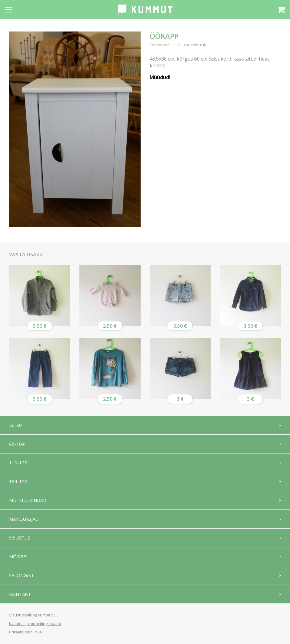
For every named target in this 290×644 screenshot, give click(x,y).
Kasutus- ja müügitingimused (35, 623)
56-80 (15, 425)
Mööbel (19, 556)
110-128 (18, 463)
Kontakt (20, 594)
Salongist (22, 575)
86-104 (17, 444)
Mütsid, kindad (28, 500)
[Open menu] (9, 10)
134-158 (18, 481)
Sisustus (20, 538)
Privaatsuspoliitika (25, 632)
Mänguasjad (24, 519)
